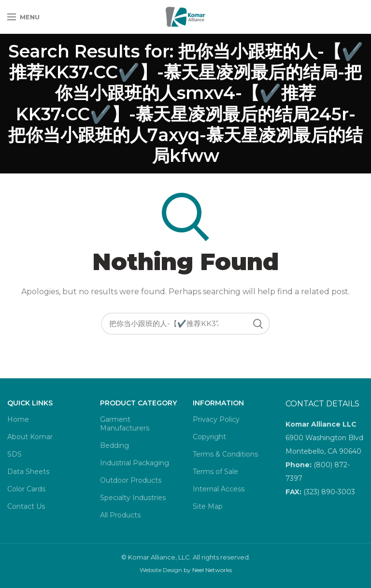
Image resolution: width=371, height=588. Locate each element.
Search (258, 324)
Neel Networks (212, 570)
